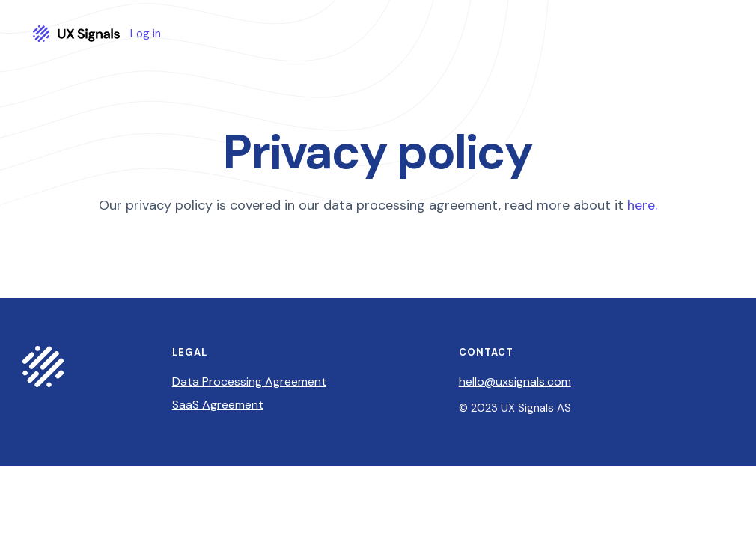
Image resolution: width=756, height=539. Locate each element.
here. (642, 205)
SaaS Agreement (218, 405)
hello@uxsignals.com (515, 381)
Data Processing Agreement (249, 381)
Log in (146, 34)
